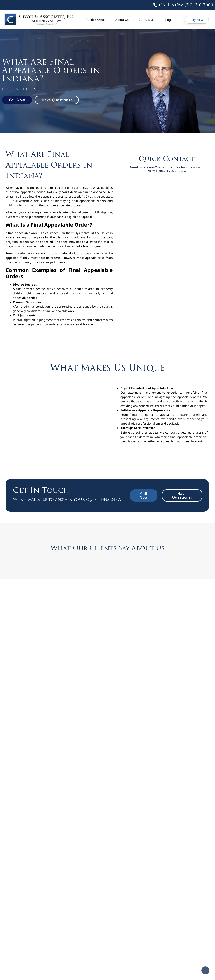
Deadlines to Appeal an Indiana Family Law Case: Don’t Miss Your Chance (104, 969)
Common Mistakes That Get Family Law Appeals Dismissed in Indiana (37, 915)
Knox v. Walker (164, 768)
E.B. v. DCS (91, 743)
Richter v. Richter (100, 794)
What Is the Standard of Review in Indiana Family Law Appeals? (174, 911)
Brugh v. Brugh (97, 714)
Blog (168, 20)
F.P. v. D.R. (158, 743)
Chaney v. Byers (164, 714)
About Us (122, 20)
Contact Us (146, 20)
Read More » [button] (23, 723)
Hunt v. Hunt (95, 768)
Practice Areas (95, 20)
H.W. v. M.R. (25, 768)
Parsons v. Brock (31, 794)
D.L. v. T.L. (24, 743)
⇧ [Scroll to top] (205, 970)
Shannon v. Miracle (168, 794)
